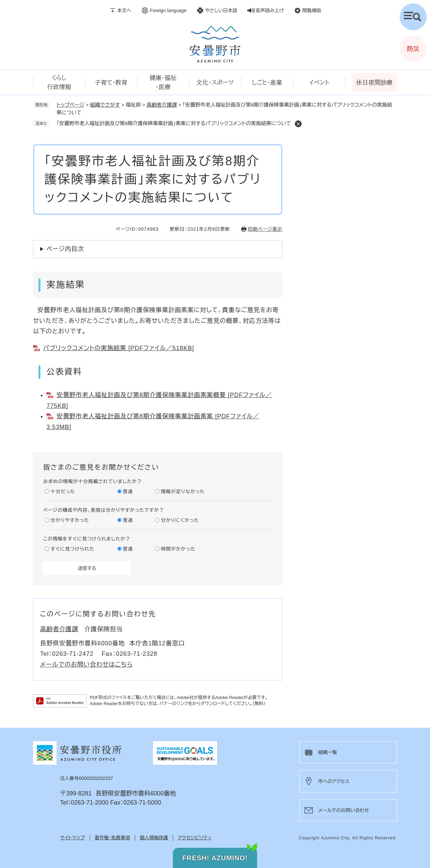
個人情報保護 (154, 838)
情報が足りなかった (183, 492)
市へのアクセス (334, 781)
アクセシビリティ (195, 838)
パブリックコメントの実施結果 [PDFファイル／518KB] (119, 348)
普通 (128, 492)
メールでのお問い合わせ (344, 810)
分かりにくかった (180, 520)
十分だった (63, 492)
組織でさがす (105, 105)
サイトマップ (72, 838)
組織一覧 (328, 752)
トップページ (70, 105)
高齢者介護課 (162, 105)
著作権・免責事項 (112, 838)
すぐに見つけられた (72, 549)
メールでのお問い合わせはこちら (86, 665)
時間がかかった (178, 549)
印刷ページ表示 (265, 229)
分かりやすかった (70, 520)
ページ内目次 (65, 249)
